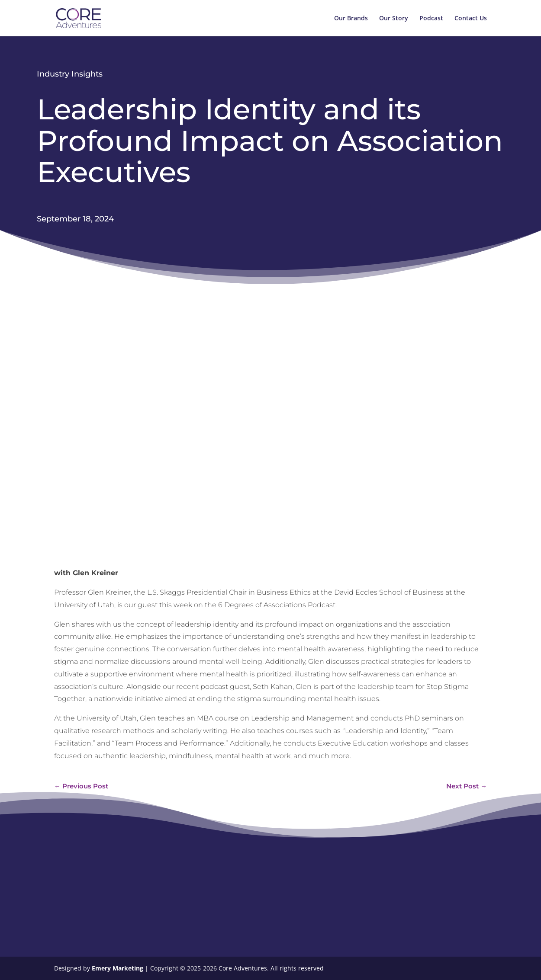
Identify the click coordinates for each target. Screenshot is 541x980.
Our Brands (351, 19)
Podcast (431, 19)
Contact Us (471, 19)
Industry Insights (70, 74)
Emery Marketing (118, 968)
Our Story (394, 19)
